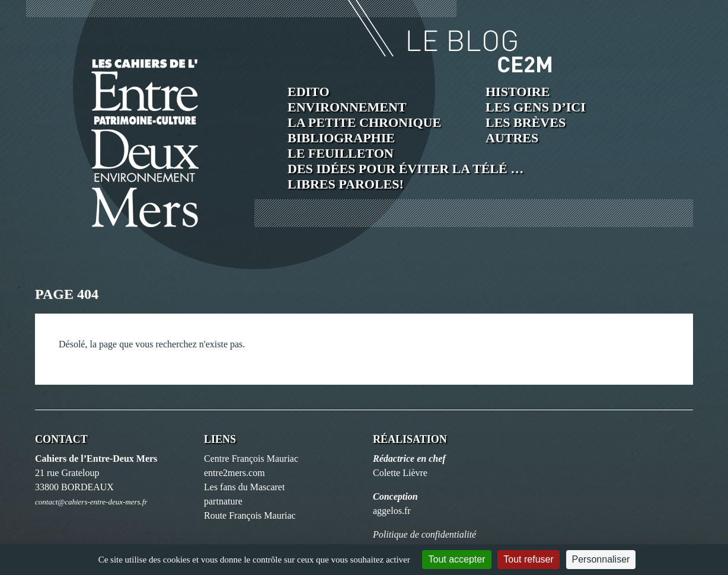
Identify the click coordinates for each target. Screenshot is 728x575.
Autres (512, 138)
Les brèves (526, 122)
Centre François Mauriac (251, 459)
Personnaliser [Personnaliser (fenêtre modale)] (601, 559)
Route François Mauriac (250, 515)
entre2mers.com (234, 473)
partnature (223, 501)
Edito (309, 92)
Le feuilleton (341, 153)
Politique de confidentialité (424, 534)
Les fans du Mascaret (244, 487)
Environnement (347, 107)
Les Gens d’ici (536, 107)
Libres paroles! (346, 184)
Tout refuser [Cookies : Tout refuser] (528, 559)
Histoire (518, 92)
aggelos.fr (392, 511)
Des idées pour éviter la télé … (405, 169)
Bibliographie (341, 138)
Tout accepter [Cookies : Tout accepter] (456, 559)
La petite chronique (364, 122)
